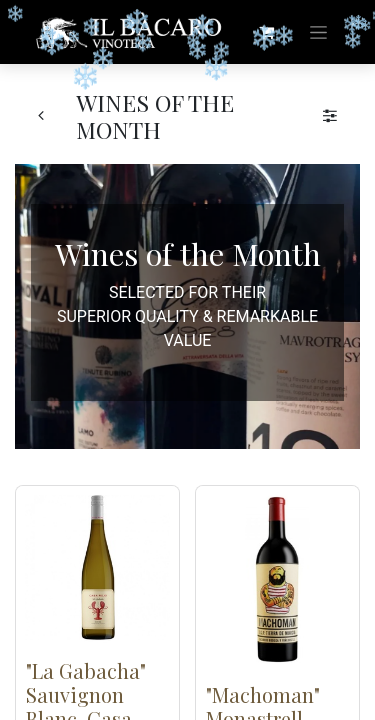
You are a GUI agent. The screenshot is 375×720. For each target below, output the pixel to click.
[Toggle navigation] (318, 32)
